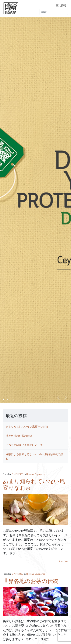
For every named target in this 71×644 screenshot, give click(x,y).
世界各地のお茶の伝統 (19, 436)
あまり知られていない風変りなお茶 (27, 426)
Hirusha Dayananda (36, 474)
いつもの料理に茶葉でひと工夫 (24, 445)
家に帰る (61, 5)
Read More (63, 561)
